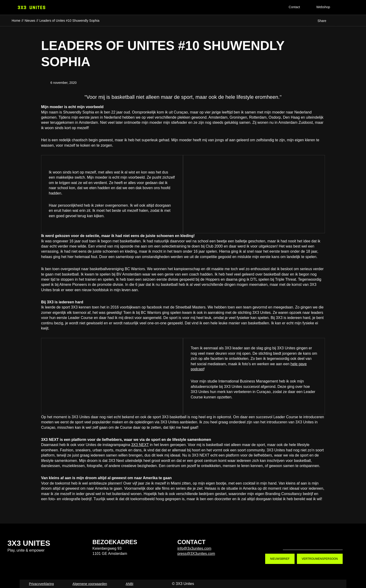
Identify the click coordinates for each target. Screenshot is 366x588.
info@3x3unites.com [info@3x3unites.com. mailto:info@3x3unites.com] (194, 548)
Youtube (320, 542)
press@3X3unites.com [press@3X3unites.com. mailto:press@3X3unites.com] (196, 554)
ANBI (129, 584)
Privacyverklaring (41, 584)
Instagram (305, 542)
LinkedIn (335, 542)
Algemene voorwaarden (90, 584)
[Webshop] (327, 7)
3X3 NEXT (140, 445)
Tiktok (290, 542)
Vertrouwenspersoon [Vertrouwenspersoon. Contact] (320, 559)
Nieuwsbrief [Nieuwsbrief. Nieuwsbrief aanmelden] (280, 559)
